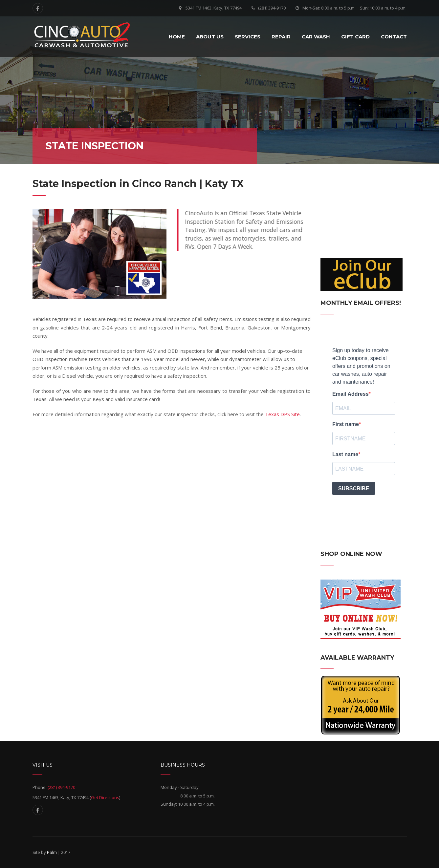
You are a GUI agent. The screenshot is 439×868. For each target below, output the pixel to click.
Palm (52, 852)
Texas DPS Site (282, 414)
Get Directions (105, 797)
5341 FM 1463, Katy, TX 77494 (214, 8)
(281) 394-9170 (272, 8)
